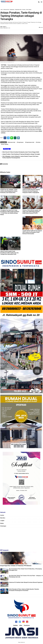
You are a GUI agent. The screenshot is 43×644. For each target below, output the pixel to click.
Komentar (41, 27)
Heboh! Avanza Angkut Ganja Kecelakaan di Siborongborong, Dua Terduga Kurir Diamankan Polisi (9, 253)
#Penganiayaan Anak (30, 142)
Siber (21, 625)
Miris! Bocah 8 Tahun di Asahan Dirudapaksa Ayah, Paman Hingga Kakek (21, 152)
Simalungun (3, 526)
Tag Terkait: (4, 142)
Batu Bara (3, 518)
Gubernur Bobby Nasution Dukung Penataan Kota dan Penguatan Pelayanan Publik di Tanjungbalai (31, 191)
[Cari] (39, 2)
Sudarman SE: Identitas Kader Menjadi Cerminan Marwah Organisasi (26, 582)
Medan (2, 523)
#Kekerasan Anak (11, 142)
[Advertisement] (21, 538)
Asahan (2, 515)
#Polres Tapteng (5, 144)
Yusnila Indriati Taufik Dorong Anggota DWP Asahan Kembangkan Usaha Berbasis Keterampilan (32, 232)
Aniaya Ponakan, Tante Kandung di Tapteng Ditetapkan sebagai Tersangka (21, 154)
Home (2, 10)
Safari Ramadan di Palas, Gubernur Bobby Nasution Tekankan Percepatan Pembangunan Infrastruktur (24, 590)
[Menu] (42, 2)
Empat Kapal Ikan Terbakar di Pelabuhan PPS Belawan (16, 566)
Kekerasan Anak (6, 10)
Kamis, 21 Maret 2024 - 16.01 (5, 28)
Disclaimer (27, 625)
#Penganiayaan (20, 142)
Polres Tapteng (29, 10)
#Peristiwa (38, 142)
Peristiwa (24, 10)
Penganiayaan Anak (18, 10)
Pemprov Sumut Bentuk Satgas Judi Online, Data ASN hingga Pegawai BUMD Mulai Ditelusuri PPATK (32, 212)
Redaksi (16, 625)
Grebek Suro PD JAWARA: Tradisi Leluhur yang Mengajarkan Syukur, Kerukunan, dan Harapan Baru (9, 191)
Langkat (2, 521)
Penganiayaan (12, 10)
